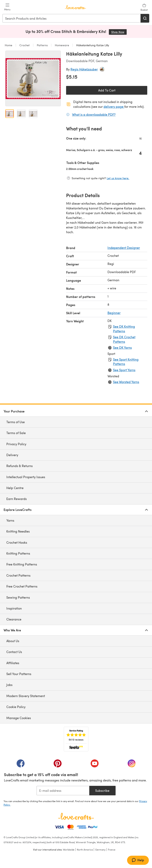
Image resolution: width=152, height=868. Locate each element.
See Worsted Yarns (126, 382)
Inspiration (14, 608)
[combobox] (72, 18)
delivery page (114, 106)
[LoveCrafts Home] (76, 816)
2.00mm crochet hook (92, 169)
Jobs (9, 685)
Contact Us (14, 652)
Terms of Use (16, 422)
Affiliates (13, 663)
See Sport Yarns (124, 370)
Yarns (10, 520)
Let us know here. (118, 178)
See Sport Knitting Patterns (126, 362)
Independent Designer (124, 248)
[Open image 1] (10, 114)
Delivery (12, 455)
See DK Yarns (122, 347)
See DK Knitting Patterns (124, 329)
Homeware (62, 45)
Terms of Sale (16, 433)
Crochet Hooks (17, 542)
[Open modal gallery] (33, 78)
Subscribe (102, 790)
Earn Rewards (17, 499)
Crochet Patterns (18, 575)
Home (9, 45)
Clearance (14, 619)
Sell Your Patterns (19, 674)
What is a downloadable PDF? (94, 114)
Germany (100, 850)
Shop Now (119, 32)
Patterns (42, 45)
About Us (13, 641)
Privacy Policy (16, 444)
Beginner (114, 313)
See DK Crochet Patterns (124, 339)
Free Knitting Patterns (22, 564)
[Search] (145, 18)
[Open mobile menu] (7, 7)
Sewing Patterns (18, 597)
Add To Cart (107, 90)
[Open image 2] (21, 114)
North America (85, 850)
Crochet (25, 45)
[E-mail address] (63, 791)
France (112, 850)
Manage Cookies (19, 718)
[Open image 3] (33, 114)
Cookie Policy (16, 707)
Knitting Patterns (18, 553)
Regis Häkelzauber (84, 69)
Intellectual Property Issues (26, 477)
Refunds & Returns (19, 466)
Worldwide (69, 850)
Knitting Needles (18, 531)
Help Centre (15, 488)
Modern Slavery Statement (26, 696)
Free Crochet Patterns (22, 586)
